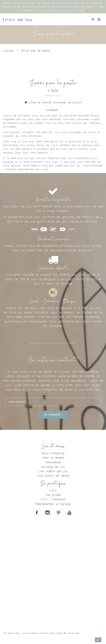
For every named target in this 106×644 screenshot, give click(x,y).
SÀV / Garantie (53, 499)
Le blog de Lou (53, 467)
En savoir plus (72, 633)
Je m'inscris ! (53, 415)
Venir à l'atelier (53, 458)
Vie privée (53, 495)
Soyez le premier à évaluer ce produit (53, 102)
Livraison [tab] (52, 110)
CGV (53, 490)
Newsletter (53, 462)
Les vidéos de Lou (53, 471)
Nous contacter (53, 453)
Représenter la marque (53, 504)
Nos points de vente (53, 476)
